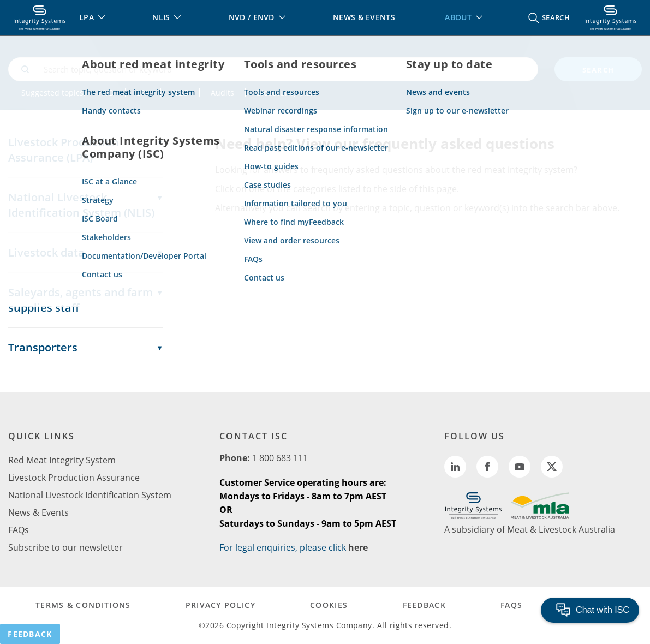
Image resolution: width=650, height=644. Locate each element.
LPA (143, 93)
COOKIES (329, 605)
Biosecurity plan (286, 93)
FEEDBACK (424, 605)
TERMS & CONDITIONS (83, 605)
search (598, 70)
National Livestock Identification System (90, 495)
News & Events (38, 512)
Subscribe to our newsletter (65, 547)
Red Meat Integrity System (62, 460)
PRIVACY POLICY (220, 605)
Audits (222, 93)
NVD (106, 93)
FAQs (19, 530)
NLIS (180, 93)
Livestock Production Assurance (74, 478)
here (358, 547)
